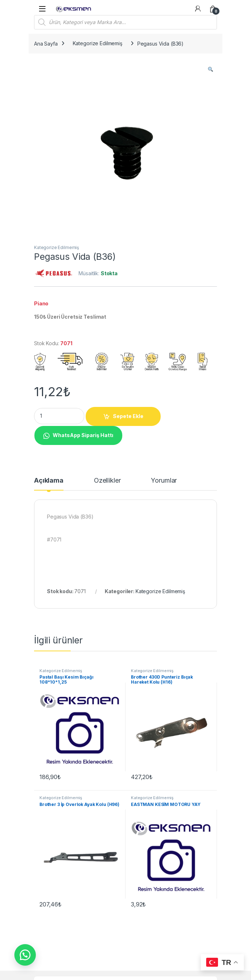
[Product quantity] (59, 416)
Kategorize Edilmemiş (98, 43)
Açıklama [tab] (49, 481)
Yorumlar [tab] (164, 481)
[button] (210, 69)
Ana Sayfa (46, 43)
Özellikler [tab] (107, 481)
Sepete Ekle (128, 416)
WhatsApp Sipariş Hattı (83, 435)
